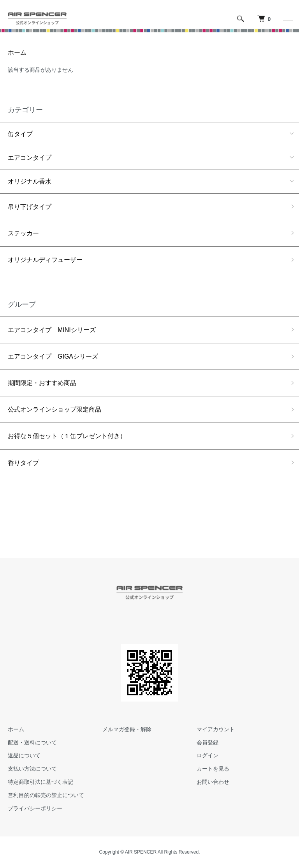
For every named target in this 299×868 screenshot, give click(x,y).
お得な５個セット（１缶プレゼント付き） (67, 436)
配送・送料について (32, 742)
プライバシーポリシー (35, 808)
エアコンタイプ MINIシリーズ (52, 330)
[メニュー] (287, 19)
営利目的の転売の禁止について (46, 795)
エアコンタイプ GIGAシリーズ (53, 356)
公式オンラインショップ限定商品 (55, 409)
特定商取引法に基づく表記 (40, 782)
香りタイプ (23, 463)
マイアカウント (216, 729)
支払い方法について (32, 769)
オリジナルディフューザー (45, 260)
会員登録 (208, 742)
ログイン (208, 755)
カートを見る (213, 769)
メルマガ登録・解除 (127, 729)
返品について (24, 755)
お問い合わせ (213, 782)
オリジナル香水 (30, 181)
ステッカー (23, 233)
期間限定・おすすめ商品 (42, 383)
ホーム (17, 52)
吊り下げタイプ (30, 207)
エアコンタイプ (30, 158)
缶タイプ (20, 134)
